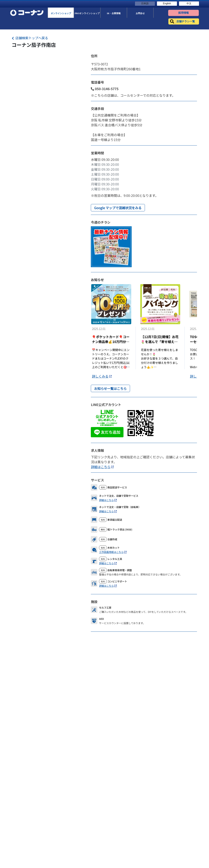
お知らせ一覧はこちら (110, 388)
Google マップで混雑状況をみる (118, 208)
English (167, 3)
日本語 (145, 3)
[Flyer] (111, 246)
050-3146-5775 (105, 89)
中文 (189, 3)
